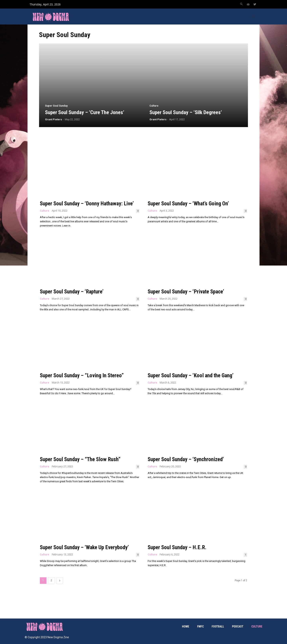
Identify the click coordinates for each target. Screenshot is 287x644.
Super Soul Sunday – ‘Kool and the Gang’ (192, 375)
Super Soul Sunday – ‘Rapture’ (73, 292)
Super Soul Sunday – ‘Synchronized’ (187, 459)
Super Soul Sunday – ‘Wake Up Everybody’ (86, 547)
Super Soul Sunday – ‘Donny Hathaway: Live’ (88, 203)
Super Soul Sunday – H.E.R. (178, 547)
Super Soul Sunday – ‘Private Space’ (188, 292)
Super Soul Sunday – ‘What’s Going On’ (190, 203)
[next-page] (60, 581)
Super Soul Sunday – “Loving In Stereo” (83, 375)
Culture (154, 106)
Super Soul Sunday (56, 106)
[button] (241, 4)
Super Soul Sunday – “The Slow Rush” (81, 459)
